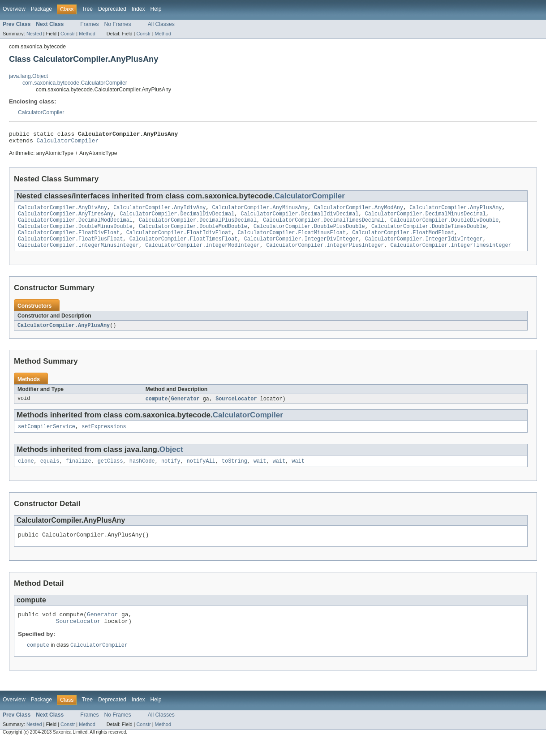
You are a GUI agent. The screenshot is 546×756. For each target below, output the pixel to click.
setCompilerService (47, 437)
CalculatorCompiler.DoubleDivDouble (444, 225)
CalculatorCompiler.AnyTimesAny (66, 218)
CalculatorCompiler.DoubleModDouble (193, 232)
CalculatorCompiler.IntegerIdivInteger (424, 247)
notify (171, 472)
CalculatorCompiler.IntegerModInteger (202, 254)
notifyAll (201, 472)
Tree (87, 9)
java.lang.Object (28, 76)
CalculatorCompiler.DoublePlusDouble (309, 232)
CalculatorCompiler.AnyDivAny (62, 211)
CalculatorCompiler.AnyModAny (359, 211)
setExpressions (104, 437)
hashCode (142, 472)
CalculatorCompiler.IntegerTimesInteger (451, 254)
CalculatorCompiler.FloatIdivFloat (179, 240)
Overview (14, 9)
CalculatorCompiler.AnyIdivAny (159, 211)
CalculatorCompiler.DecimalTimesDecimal (323, 225)
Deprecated (112, 9)
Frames (89, 24)
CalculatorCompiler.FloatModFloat (403, 240)
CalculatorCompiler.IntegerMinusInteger (78, 254)
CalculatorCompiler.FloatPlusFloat (71, 247)
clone (26, 472)
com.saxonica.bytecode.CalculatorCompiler (75, 83)
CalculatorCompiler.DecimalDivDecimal (177, 218)
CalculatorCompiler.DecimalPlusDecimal (198, 225)
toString (234, 472)
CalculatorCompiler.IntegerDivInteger (301, 247)
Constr (68, 34)
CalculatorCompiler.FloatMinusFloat (292, 240)
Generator (185, 408)
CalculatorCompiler (41, 112)
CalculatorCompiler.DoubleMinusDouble (75, 232)
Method (87, 34)
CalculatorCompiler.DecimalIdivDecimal (299, 218)
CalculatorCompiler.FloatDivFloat (69, 240)
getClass (110, 472)
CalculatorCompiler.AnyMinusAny (260, 211)
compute (157, 408)
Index (138, 9)
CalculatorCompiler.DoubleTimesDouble (429, 232)
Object (171, 460)
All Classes (161, 24)
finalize (79, 472)
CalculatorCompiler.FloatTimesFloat (184, 247)
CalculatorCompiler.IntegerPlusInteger (325, 254)
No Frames (118, 24)
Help (156, 9)
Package (41, 9)
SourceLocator (236, 408)
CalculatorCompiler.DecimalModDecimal (75, 225)
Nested (34, 34)
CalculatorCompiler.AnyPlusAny (456, 211)
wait (260, 472)
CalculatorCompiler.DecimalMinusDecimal (426, 218)
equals (50, 472)
